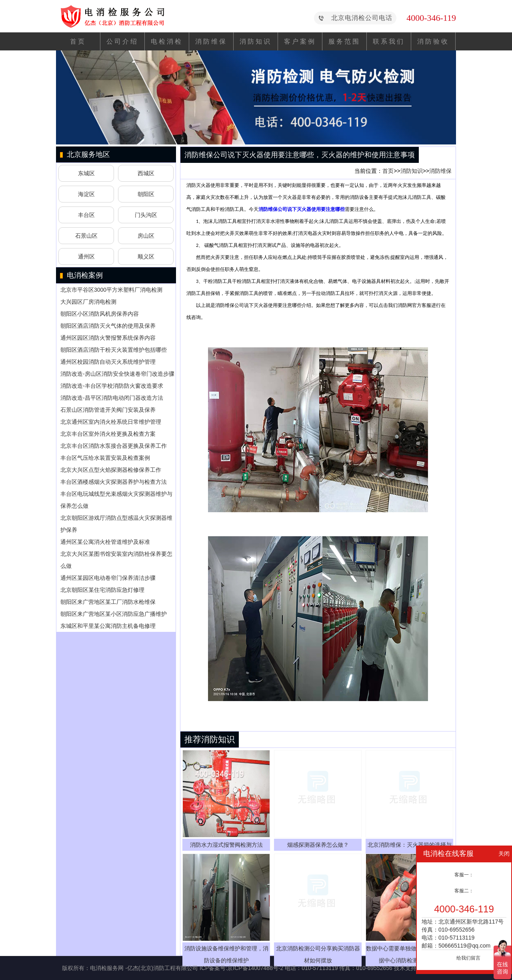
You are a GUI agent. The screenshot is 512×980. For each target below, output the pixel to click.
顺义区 (146, 257)
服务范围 (344, 41)
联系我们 (389, 41)
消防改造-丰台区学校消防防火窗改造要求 (112, 386)
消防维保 (211, 41)
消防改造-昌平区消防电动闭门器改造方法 (112, 398)
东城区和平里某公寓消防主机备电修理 (108, 626)
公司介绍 (122, 41)
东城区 (86, 173)
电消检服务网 (107, 968)
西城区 (146, 173)
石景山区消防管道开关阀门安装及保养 (108, 410)
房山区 (146, 236)
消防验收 (433, 41)
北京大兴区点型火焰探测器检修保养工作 (111, 470)
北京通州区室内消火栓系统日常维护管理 (111, 422)
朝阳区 (146, 194)
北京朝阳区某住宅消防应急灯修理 (102, 590)
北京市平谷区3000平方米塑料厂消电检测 (111, 290)
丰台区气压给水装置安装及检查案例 (105, 458)
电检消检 (167, 41)
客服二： (464, 891)
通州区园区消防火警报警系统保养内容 (108, 338)
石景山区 (86, 236)
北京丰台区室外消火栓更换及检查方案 (108, 434)
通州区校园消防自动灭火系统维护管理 (108, 362)
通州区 (86, 257)
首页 (78, 41)
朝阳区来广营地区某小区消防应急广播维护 (114, 614)
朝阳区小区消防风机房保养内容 (100, 314)
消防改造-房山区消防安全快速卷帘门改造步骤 (117, 374)
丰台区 (86, 215)
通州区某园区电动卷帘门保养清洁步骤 (108, 578)
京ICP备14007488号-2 (255, 968)
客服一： (464, 875)
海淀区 (86, 194)
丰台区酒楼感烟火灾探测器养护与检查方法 (114, 482)
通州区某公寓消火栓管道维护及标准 (105, 542)
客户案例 (300, 41)
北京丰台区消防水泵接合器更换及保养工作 (114, 446)
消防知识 (256, 41)
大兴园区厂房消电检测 (88, 302)
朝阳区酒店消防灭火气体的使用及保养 (108, 326)
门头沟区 (146, 215)
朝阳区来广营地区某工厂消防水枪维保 (108, 602)
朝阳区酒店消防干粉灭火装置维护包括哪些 (114, 350)
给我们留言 (468, 958)
